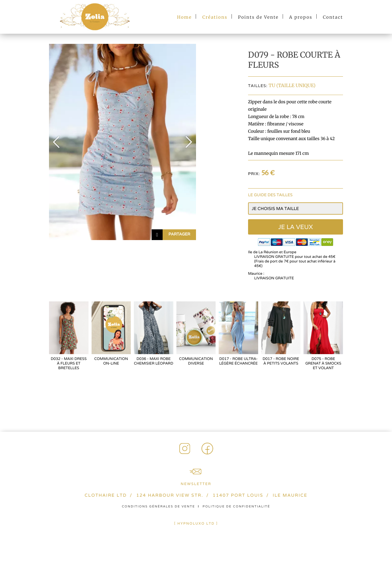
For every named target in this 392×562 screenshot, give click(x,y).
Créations (215, 17)
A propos (301, 17)
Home (184, 17)
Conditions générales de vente (158, 506)
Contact (333, 17)
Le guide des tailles (270, 195)
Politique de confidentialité (237, 506)
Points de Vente (258, 17)
